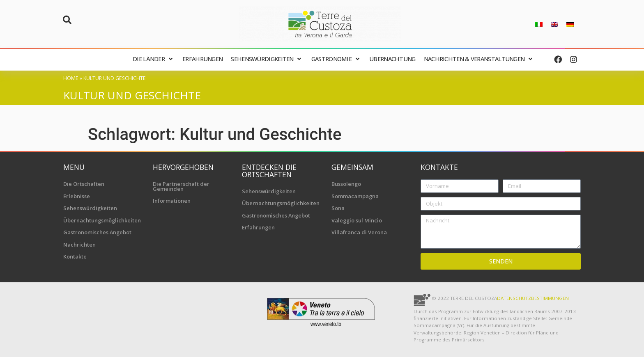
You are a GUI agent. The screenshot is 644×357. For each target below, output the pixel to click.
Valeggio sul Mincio (357, 220)
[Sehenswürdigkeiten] (267, 59)
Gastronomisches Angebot (97, 232)
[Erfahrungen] (202, 59)
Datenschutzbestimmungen (533, 298)
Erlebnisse (77, 196)
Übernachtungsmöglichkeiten (102, 220)
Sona (338, 208)
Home (71, 78)
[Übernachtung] (392, 59)
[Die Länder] (153, 59)
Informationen (172, 201)
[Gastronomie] (336, 59)
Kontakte (75, 256)
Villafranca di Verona (359, 232)
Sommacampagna (355, 196)
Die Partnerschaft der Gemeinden (181, 186)
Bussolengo (346, 184)
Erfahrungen (258, 227)
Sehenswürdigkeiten (90, 208)
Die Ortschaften (84, 184)
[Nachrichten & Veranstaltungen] (479, 59)
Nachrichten (79, 245)
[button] (67, 20)
